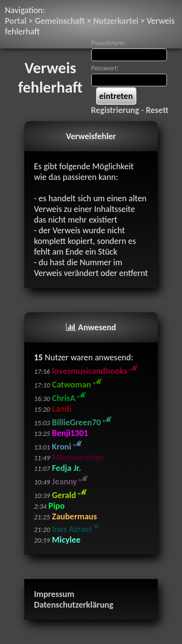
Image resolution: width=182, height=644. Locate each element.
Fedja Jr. (66, 468)
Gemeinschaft (60, 21)
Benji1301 (70, 433)
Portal (16, 21)
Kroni (67, 447)
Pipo (57, 506)
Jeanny (70, 482)
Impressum (54, 594)
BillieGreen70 (82, 422)
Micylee (66, 540)
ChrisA (69, 398)
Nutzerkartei (116, 21)
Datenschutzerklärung (74, 605)
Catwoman (77, 385)
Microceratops (78, 457)
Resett (157, 110)
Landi (62, 409)
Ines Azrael (76, 529)
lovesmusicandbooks (95, 371)
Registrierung (115, 110)
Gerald (69, 495)
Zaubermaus (74, 516)
